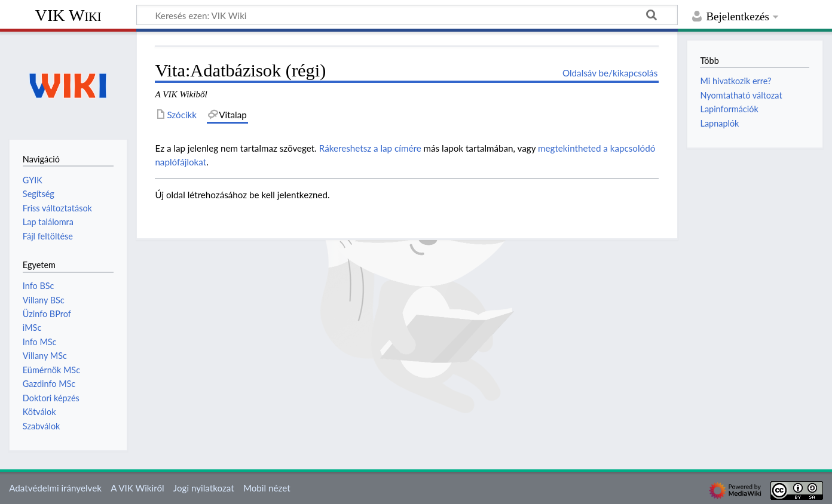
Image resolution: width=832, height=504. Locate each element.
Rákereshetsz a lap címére (370, 148)
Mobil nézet (267, 488)
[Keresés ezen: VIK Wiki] (407, 15)
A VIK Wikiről (137, 488)
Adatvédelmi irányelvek (55, 488)
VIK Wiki (68, 15)
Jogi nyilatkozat (204, 488)
